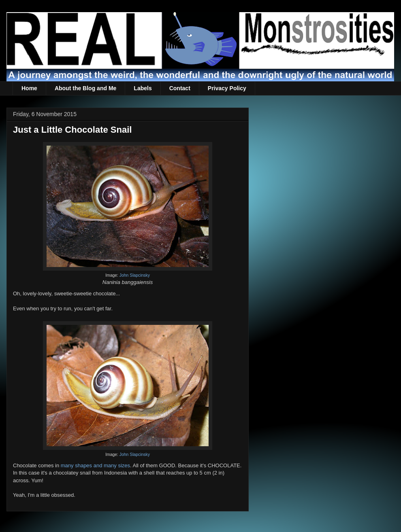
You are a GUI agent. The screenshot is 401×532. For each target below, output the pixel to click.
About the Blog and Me (85, 88)
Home (29, 88)
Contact (180, 88)
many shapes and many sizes (95, 465)
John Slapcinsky (135, 275)
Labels (143, 88)
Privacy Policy (227, 88)
